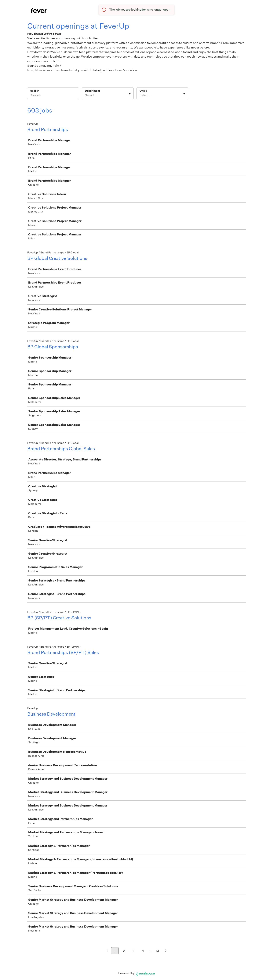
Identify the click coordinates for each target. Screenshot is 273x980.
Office (143, 91)
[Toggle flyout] (130, 94)
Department (92, 91)
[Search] (53, 96)
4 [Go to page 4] (143, 951)
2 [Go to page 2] (124, 951)
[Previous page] (107, 951)
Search (35, 91)
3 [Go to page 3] (133, 951)
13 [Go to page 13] (158, 951)
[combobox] (85, 95)
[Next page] (166, 951)
